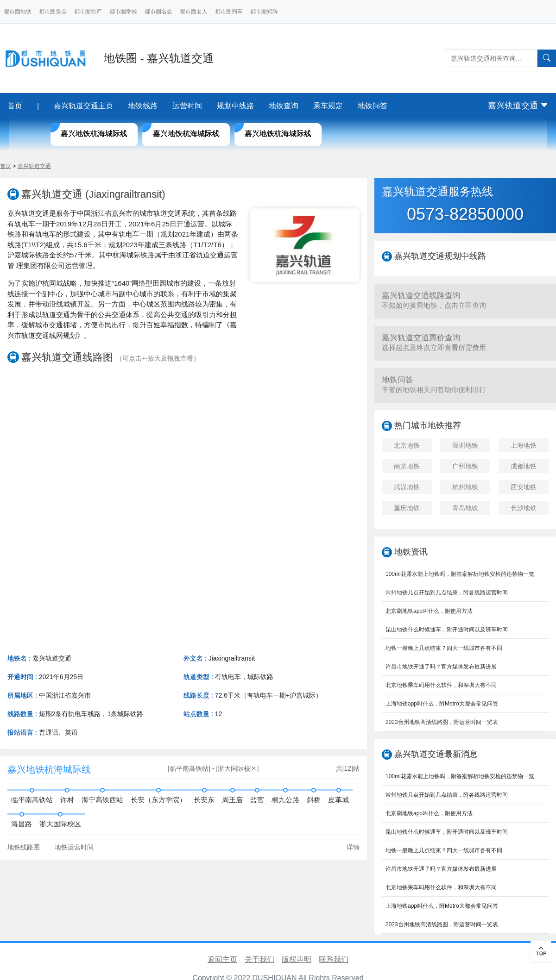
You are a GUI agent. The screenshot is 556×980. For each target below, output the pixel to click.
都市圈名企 (158, 12)
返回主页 (222, 959)
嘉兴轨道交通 (518, 106)
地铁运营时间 (74, 847)
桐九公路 (285, 800)
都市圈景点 (53, 12)
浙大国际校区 (60, 824)
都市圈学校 (123, 12)
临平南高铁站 (32, 800)
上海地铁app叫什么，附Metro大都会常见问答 (442, 704)
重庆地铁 (407, 508)
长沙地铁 (524, 508)
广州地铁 (465, 466)
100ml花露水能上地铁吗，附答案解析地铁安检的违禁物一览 (460, 574)
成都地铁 (524, 466)
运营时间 (187, 106)
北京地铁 (407, 445)
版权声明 (297, 959)
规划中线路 (235, 106)
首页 (15, 106)
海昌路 (22, 824)
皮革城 (338, 800)
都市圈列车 (229, 12)
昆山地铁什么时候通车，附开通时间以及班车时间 (447, 630)
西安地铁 (524, 487)
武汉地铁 (407, 487)
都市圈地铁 (18, 12)
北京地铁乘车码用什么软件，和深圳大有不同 (441, 685)
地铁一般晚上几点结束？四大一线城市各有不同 (444, 648)
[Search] (491, 58)
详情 (353, 847)
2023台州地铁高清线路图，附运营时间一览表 (442, 722)
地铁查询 (284, 106)
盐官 (257, 800)
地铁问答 (373, 106)
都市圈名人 (194, 12)
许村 (67, 800)
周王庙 (232, 800)
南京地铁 (407, 466)
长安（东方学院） (158, 800)
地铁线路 (143, 106)
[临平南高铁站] (190, 768)
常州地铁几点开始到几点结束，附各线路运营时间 (447, 593)
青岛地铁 (465, 508)
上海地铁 (524, 445)
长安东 (204, 800)
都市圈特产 (88, 12)
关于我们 (259, 959)
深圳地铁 (465, 445)
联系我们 (334, 959)
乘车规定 (328, 106)
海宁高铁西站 (102, 800)
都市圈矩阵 (264, 12)
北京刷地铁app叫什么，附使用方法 (429, 611)
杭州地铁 (465, 487)
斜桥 (314, 800)
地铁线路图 (24, 847)
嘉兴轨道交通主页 (83, 106)
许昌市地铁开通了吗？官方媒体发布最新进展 (441, 667)
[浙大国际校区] (238, 768)
